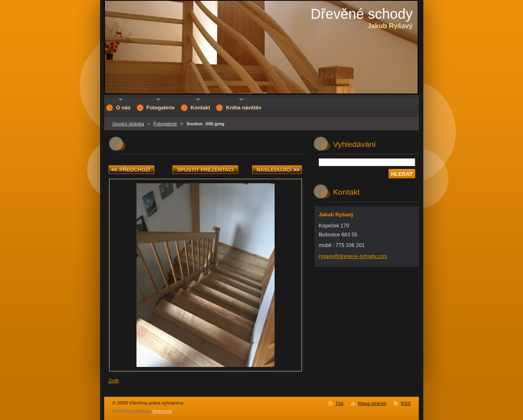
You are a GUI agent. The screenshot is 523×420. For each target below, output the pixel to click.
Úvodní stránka (128, 124)
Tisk (339, 403)
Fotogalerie (165, 124)
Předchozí (131, 170)
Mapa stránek (372, 403)
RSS (406, 403)
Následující (278, 170)
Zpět (114, 381)
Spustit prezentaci (205, 170)
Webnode (162, 411)
